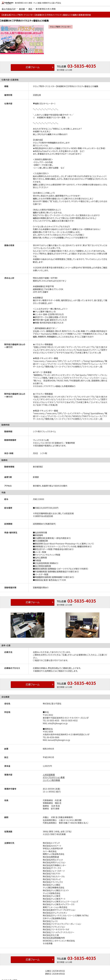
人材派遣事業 (49, 775)
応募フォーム (32, 67)
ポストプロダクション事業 (54, 777)
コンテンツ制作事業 (51, 780)
